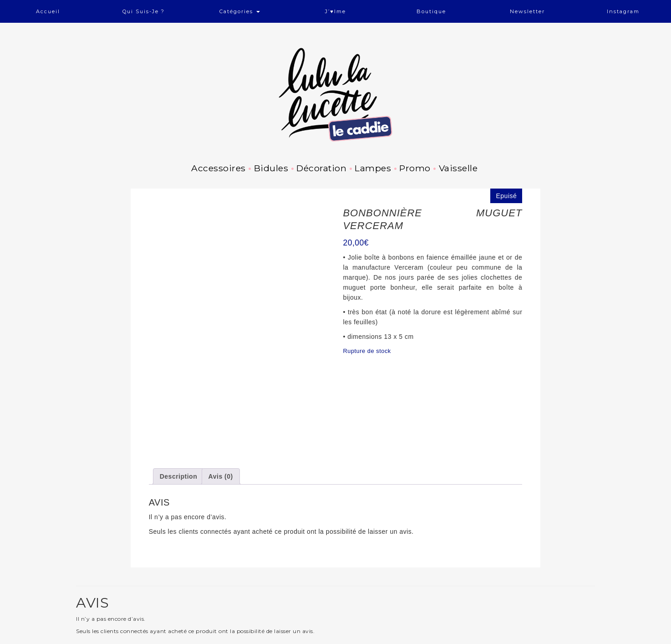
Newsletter (527, 11)
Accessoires (219, 168)
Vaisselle (458, 168)
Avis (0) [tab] (221, 414)
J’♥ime (335, 11)
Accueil (48, 11)
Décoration (321, 168)
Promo (415, 168)
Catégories (240, 11)
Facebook (105, 639)
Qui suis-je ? (144, 11)
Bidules (271, 168)
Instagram (623, 11)
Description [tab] (179, 414)
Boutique (431, 11)
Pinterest (125, 639)
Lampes (373, 168)
